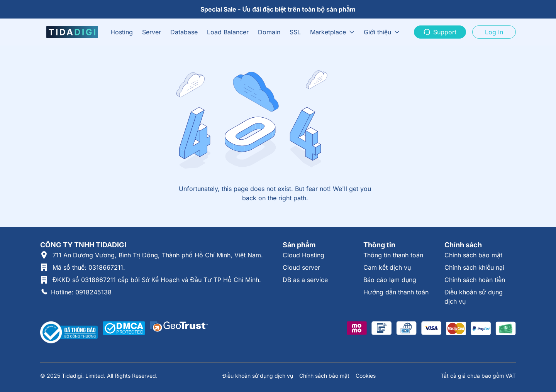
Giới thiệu (377, 32)
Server (152, 32)
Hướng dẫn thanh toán (396, 292)
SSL (295, 32)
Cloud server (301, 267)
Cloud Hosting (303, 255)
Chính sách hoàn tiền (475, 280)
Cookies (366, 376)
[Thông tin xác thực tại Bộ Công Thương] (69, 333)
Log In (494, 32)
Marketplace (328, 32)
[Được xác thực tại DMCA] (124, 333)
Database (184, 32)
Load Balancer (228, 32)
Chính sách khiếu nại (474, 267)
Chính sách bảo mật (473, 255)
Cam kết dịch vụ (387, 267)
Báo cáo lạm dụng (390, 280)
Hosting (122, 32)
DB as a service (305, 280)
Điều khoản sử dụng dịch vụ (258, 376)
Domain (269, 32)
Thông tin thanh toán (393, 255)
